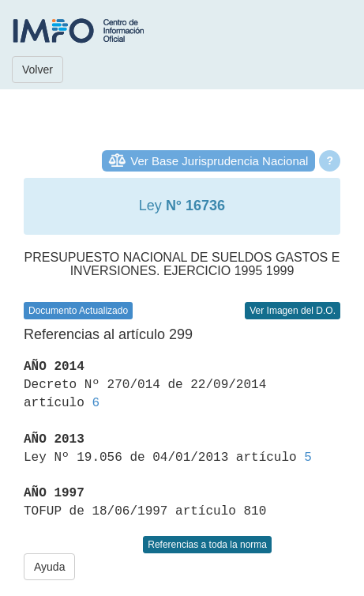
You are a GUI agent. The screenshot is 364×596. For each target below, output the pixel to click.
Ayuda (49, 567)
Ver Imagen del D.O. (293, 311)
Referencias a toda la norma (207, 545)
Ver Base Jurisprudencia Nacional (219, 161)
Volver (38, 70)
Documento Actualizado (78, 311)
